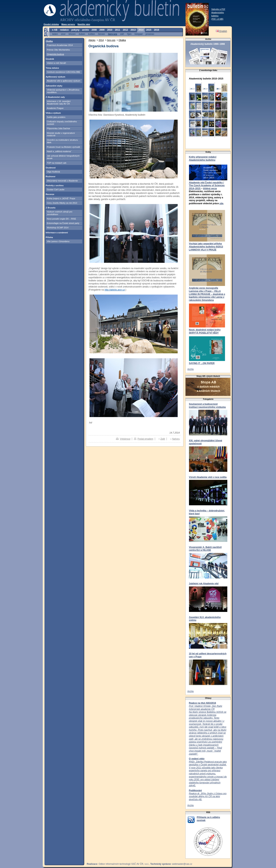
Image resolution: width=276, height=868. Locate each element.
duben (82, 34)
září (122, 34)
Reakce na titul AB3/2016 (203, 703)
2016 (156, 30)
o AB (55, 30)
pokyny (75, 30)
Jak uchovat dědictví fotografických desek (63, 157)
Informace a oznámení (57, 233)
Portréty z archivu (55, 185)
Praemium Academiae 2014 (60, 45)
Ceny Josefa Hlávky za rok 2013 (62, 203)
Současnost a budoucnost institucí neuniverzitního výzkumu (207, 406)
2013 (133, 30)
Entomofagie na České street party (63, 223)
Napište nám (84, 24)
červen (101, 34)
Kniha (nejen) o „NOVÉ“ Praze (61, 198)
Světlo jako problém (56, 117)
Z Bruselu (51, 208)
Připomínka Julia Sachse (59, 128)
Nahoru (176, 439)
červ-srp (112, 34)
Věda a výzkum (53, 113)
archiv (85, 30)
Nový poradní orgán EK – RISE (62, 219)
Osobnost (51, 168)
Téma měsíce (52, 68)
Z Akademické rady (55, 97)
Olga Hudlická (53, 172)
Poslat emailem (145, 439)
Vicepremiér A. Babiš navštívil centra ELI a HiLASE (205, 549)
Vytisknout (125, 439)
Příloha (49, 237)
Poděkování (195, 790)
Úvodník (50, 59)
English (221, 31)
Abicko (92, 40)
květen (92, 34)
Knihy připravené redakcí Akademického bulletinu (203, 158)
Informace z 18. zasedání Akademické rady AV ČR (59, 102)
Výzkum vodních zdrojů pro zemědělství (60, 213)
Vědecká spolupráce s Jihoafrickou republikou (63, 91)
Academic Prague (55, 108)
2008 (94, 30)
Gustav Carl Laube (56, 189)
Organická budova (55, 54)
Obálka (49, 41)
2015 (149, 30)
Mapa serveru (68, 24)
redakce (64, 30)
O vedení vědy (197, 759)
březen (72, 34)
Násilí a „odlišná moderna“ (59, 151)
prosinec (150, 34)
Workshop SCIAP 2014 (58, 228)
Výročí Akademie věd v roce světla (208, 477)
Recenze (50, 194)
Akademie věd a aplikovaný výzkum (64, 81)
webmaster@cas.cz (182, 864)
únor (63, 34)
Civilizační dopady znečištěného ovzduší (62, 123)
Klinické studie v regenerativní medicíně (61, 134)
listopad (138, 34)
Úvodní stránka (51, 24)
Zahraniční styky (54, 86)
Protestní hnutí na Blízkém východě (64, 147)
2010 (110, 30)
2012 (125, 30)
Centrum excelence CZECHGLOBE (64, 72)
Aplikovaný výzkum (56, 77)
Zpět (163, 439)
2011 (118, 30)
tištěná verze (210, 189)
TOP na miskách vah (57, 163)
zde (221, 203)
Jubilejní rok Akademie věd (204, 584)
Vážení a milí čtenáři (57, 63)
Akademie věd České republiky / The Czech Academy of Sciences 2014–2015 (207, 186)
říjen (129, 34)
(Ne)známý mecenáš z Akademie (62, 181)
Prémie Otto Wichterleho (58, 50)
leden (55, 34)
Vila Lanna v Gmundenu (58, 241)
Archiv (191, 369)
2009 (102, 30)
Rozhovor (51, 176)
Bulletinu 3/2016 (208, 730)
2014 (141, 30)
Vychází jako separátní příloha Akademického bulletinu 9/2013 (206, 245)
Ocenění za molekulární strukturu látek (62, 141)
